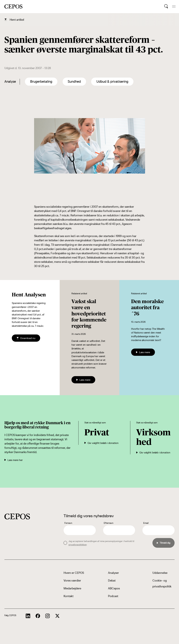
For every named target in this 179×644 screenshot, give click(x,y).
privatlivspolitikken (78, 545)
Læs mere (83, 380)
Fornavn (68, 523)
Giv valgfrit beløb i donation (101, 443)
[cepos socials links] (28, 616)
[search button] (166, 6)
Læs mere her (14, 460)
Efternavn (109, 523)
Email (146, 523)
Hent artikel (17, 20)
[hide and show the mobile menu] (174, 6)
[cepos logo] (17, 516)
